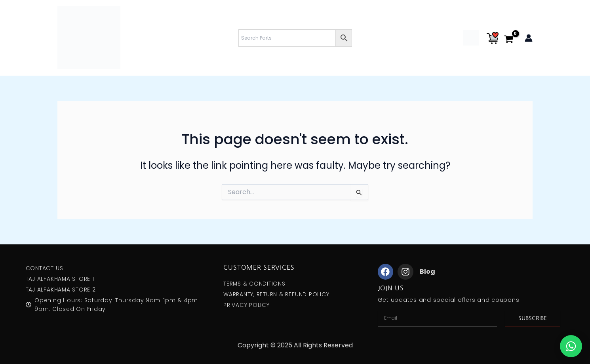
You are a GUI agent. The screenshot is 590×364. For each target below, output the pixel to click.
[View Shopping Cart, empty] (512, 40)
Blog (427, 272)
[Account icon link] (529, 38)
